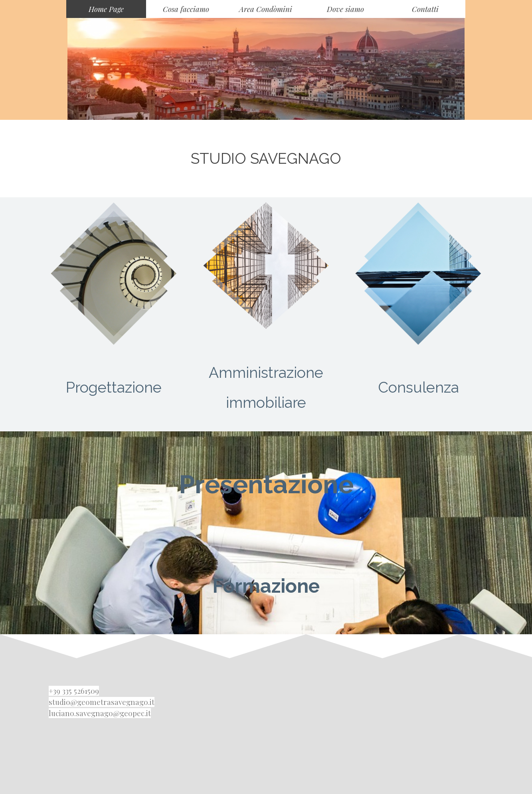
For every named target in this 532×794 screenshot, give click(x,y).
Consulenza (418, 387)
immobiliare (266, 403)
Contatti (425, 9)
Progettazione (114, 387)
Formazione (266, 586)
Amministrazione (266, 373)
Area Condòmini (266, 9)
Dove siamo (345, 9)
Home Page (106, 9)
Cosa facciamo (186, 9)
